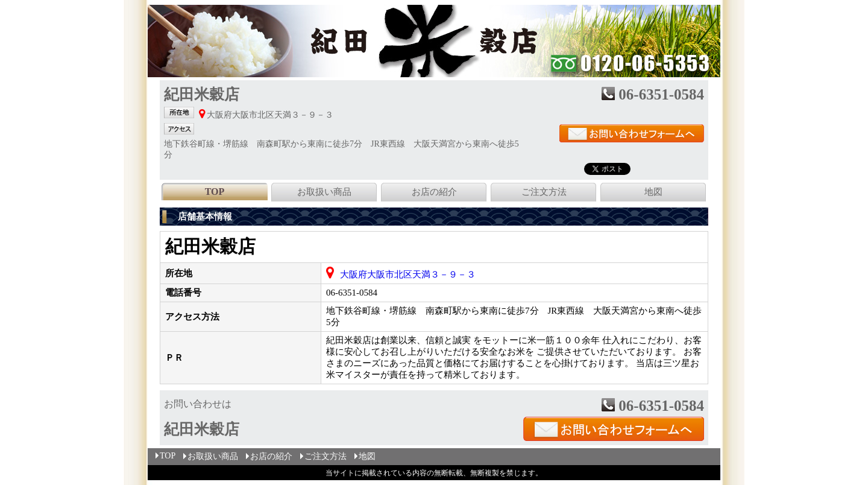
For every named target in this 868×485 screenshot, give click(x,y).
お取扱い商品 (324, 192)
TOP (165, 456)
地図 (653, 192)
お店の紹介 (434, 192)
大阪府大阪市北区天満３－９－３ (408, 274)
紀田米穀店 (210, 246)
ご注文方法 (544, 192)
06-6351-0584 (352, 293)
